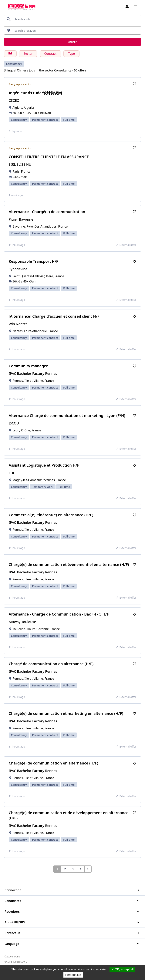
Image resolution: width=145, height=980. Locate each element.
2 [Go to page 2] (65, 869)
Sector (28, 54)
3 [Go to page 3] (73, 869)
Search (72, 42)
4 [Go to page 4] (81, 869)
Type (72, 54)
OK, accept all (122, 969)
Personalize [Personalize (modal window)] (73, 975)
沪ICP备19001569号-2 (16, 962)
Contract (50, 54)
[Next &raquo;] (88, 869)
